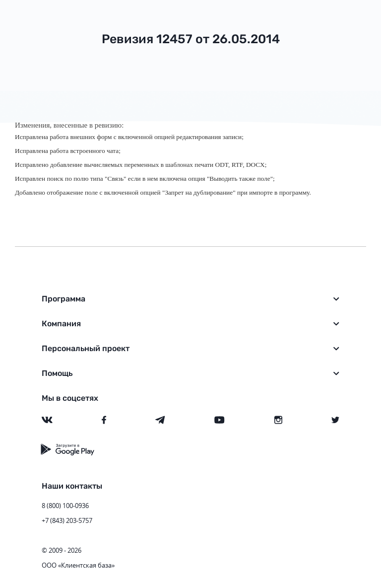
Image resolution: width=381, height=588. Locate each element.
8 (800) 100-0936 (65, 506)
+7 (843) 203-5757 (67, 520)
